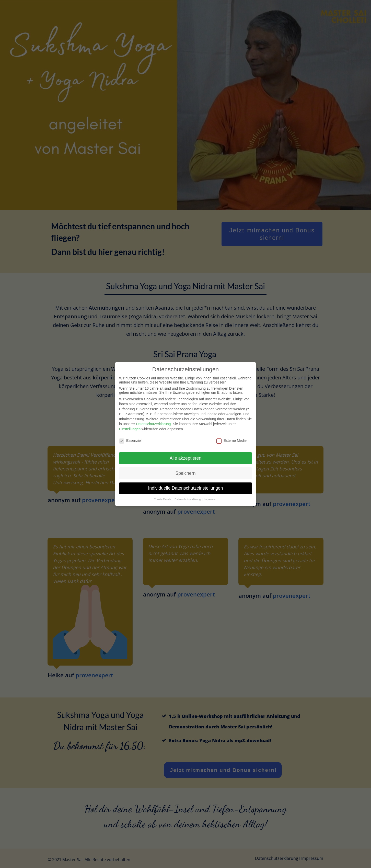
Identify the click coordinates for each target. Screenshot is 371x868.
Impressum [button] (211, 490)
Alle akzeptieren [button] (186, 448)
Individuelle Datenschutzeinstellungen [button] (186, 479)
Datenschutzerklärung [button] (188, 490)
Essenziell (131, 431)
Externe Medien (233, 431)
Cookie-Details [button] (163, 490)
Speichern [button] (186, 464)
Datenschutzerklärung (153, 414)
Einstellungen (130, 420)
